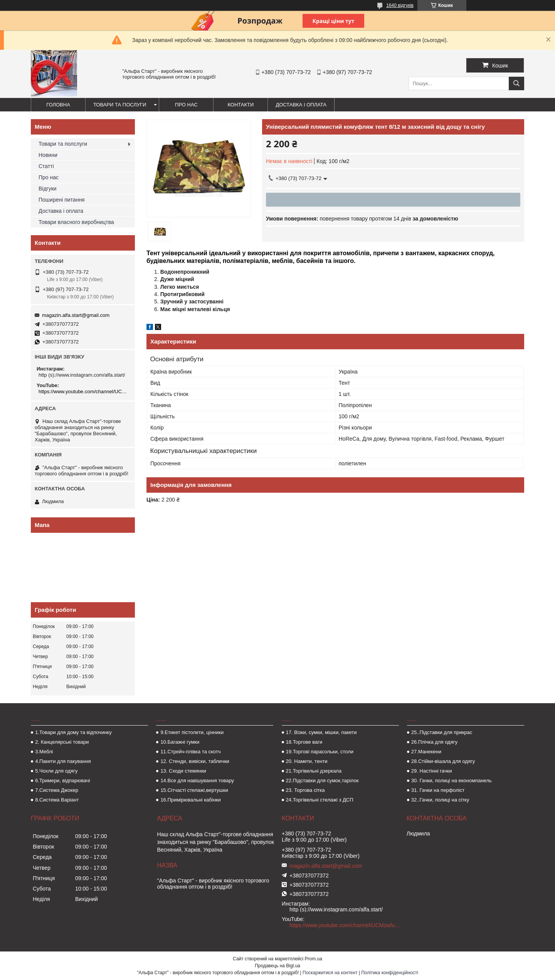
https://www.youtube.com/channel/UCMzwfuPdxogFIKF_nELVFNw (84, 391)
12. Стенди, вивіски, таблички (195, 761)
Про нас (186, 105)
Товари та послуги (120, 105)
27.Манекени (426, 752)
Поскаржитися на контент (330, 973)
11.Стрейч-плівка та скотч (190, 752)
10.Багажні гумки (180, 742)
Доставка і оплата (301, 105)
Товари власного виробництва (76, 222)
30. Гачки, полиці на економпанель (452, 780)
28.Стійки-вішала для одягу (443, 761)
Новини (48, 155)
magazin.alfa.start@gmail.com (76, 315)
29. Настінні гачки (432, 771)
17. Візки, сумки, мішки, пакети (321, 732)
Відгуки (48, 189)
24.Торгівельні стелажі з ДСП (320, 800)
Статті (46, 166)
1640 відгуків (400, 5)
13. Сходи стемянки (183, 771)
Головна (58, 105)
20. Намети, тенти (307, 761)
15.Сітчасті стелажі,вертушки (194, 790)
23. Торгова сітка (305, 790)
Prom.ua (314, 959)
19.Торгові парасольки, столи (320, 752)
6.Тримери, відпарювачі (62, 780)
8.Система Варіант (57, 800)
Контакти (240, 105)
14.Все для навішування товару (197, 780)
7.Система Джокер (57, 790)
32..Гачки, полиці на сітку (440, 800)
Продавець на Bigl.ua (277, 966)
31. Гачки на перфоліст (438, 790)
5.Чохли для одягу (56, 771)
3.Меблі (44, 752)
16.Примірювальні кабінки (190, 800)
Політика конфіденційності (390, 973)
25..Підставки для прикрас (442, 732)
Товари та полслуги (63, 144)
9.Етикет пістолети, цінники (192, 732)
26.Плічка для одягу (434, 742)
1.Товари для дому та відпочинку (73, 732)
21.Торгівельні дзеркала (314, 771)
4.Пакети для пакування (63, 761)
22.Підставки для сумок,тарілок (322, 780)
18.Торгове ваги (304, 742)
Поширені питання (62, 200)
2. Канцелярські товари (62, 742)
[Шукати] (516, 83)
